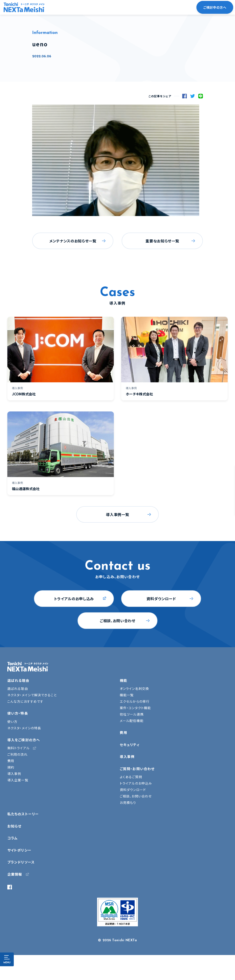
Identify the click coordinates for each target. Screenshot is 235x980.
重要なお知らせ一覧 (162, 241)
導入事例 (14, 774)
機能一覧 (127, 695)
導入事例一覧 (117, 514)
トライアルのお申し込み (74, 599)
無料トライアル (18, 748)
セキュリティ (130, 745)
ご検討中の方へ (215, 7)
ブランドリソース (21, 862)
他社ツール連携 (132, 714)
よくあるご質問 (131, 777)
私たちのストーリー (23, 814)
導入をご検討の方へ (24, 740)
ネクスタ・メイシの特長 (24, 728)
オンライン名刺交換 (134, 688)
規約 (11, 767)
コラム (13, 838)
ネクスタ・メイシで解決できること (32, 695)
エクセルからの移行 (135, 701)
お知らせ (14, 826)
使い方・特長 (18, 713)
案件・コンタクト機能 (135, 708)
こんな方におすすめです (25, 701)
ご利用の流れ (17, 754)
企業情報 (15, 874)
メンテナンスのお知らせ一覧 (73, 241)
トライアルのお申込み (136, 783)
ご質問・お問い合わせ (137, 769)
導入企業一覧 (18, 780)
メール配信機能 (132, 721)
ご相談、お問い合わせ (117, 621)
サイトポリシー (19, 850)
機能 (123, 680)
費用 (11, 761)
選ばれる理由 (18, 680)
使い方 (12, 722)
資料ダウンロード (161, 599)
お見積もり (128, 802)
